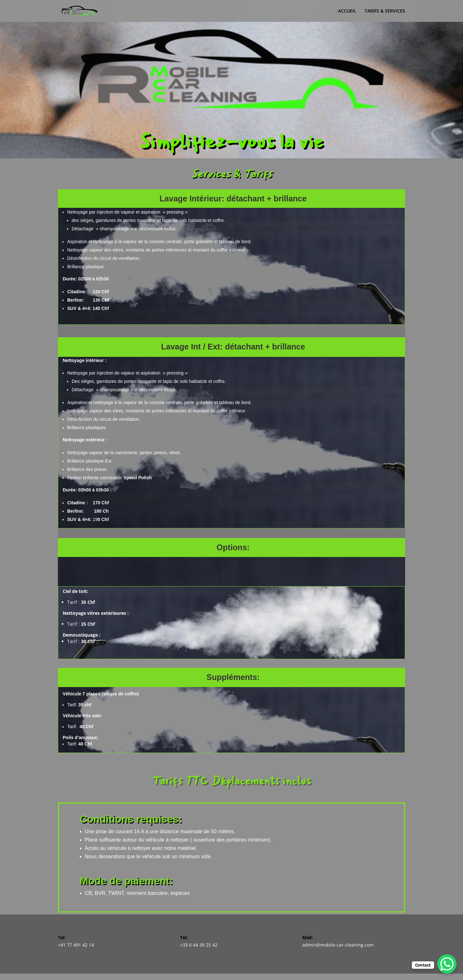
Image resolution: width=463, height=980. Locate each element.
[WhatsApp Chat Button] (447, 964)
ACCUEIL (347, 11)
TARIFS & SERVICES (385, 11)
